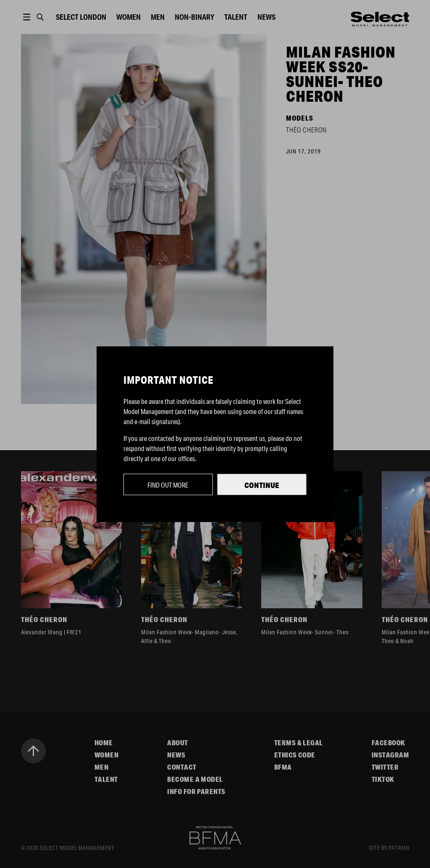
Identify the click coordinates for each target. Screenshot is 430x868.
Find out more (168, 485)
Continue (262, 485)
